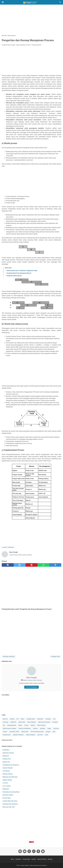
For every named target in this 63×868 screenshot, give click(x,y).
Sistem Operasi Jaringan (9, 728)
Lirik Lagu (5, 722)
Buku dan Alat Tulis (9, 807)
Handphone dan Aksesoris (11, 765)
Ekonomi (5, 719)
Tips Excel (56, 728)
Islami (22, 719)
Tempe (49, 728)
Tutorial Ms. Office (14, 732)
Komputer (48, 719)
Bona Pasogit (31, 678)
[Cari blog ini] (60, 2)
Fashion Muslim (8, 768)
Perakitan (55, 722)
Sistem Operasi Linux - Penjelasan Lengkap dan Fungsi (22, 271)
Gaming (12, 719)
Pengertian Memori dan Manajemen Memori (19, 273)
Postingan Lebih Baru (9, 657)
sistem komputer (31, 735)
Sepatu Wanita (7, 780)
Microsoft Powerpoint (44, 722)
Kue (54, 719)
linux (54, 732)
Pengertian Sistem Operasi (14, 276)
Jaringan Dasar (31, 719)
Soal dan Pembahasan (25, 728)
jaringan (48, 732)
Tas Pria (5, 783)
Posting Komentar (36, 45)
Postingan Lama (55, 657)
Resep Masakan (12, 725)
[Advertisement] (31, 20)
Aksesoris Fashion (8, 753)
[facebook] (8, 565)
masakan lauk (7, 735)
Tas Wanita (6, 771)
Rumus (26, 725)
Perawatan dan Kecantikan (11, 792)
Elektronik (6, 756)
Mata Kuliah (22, 722)
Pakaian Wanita (8, 774)
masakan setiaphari (18, 735)
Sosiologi (42, 728)
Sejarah (33, 725)
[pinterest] (31, 565)
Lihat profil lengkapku (31, 687)
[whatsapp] (43, 565)
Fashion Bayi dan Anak (10, 801)
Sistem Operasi (41, 725)
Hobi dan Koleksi (8, 795)
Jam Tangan (7, 786)
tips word (40, 735)
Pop (4, 725)
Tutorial (5, 732)
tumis (46, 735)
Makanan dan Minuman (10, 777)
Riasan (20, 725)
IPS (18, 719)
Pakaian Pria (7, 759)
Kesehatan (40, 719)
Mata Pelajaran (32, 722)
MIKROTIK (13, 722)
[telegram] (55, 565)
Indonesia (11, 547)
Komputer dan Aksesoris (10, 804)
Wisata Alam (25, 732)
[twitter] (20, 565)
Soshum (35, 728)
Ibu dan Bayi (7, 798)
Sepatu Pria (6, 762)
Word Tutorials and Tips (37, 732)
